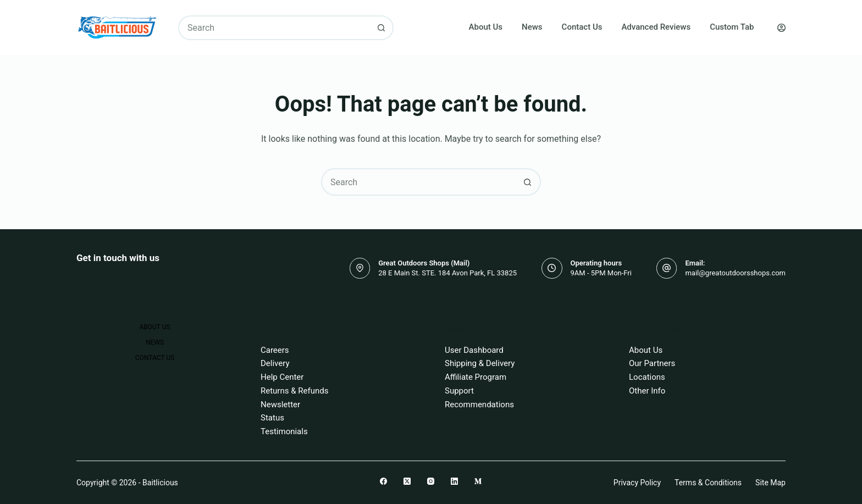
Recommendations (479, 405)
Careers (275, 350)
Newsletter (280, 405)
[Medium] (478, 481)
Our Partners (652, 363)
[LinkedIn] (454, 481)
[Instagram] (431, 481)
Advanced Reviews (656, 27)
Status (272, 418)
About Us (486, 27)
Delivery (275, 363)
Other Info (647, 391)
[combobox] (275, 28)
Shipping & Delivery (480, 363)
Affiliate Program (476, 377)
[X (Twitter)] (407, 481)
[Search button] (381, 28)
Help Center (282, 377)
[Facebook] (383, 481)
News (532, 27)
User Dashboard (474, 350)
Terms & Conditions (708, 483)
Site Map (770, 483)
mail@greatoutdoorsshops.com (735, 273)
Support (459, 391)
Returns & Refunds (294, 391)
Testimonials (284, 431)
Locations (647, 377)
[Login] (781, 28)
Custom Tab (732, 27)
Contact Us (582, 27)
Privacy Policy (637, 483)
